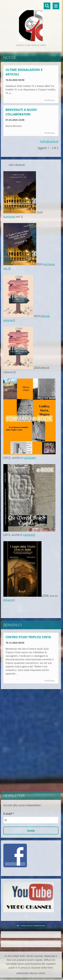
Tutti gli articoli (49, 141)
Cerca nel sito (47, 6)
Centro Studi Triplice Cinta (28, 637)
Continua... (50, 100)
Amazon (9, 600)
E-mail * (9, 814)
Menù (56, 6)
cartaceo (10, 217)
